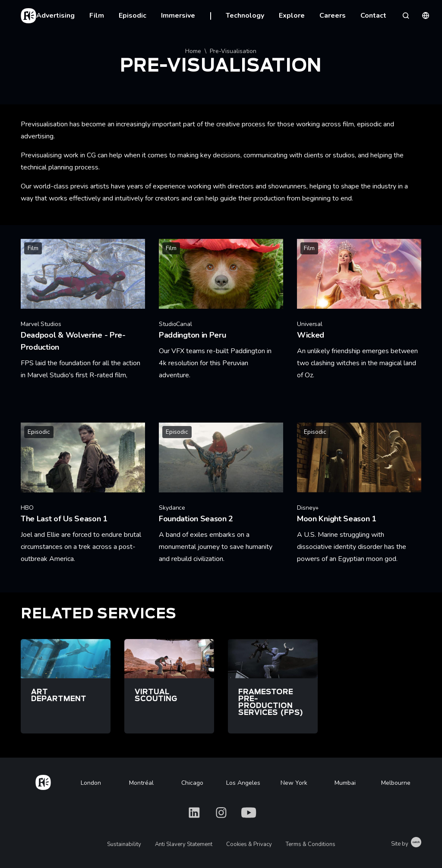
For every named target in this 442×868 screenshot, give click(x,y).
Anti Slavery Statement (184, 844)
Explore (292, 16)
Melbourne (396, 783)
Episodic (133, 16)
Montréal (141, 783)
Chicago (192, 783)
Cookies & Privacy (249, 844)
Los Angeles (243, 783)
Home (193, 51)
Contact (373, 16)
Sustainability (124, 844)
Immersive (178, 16)
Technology (245, 16)
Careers (333, 16)
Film (97, 16)
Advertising (55, 16)
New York (294, 783)
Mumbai (345, 783)
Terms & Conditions (311, 844)
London (91, 783)
